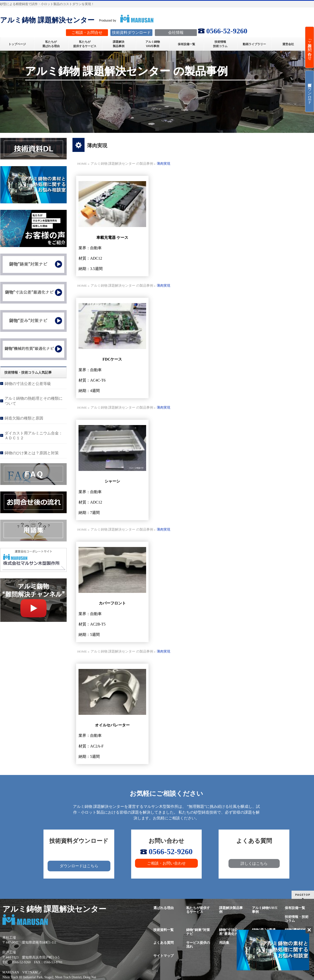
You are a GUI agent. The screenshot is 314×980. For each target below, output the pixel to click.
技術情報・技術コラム (297, 919)
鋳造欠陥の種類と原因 (24, 418)
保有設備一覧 (295, 908)
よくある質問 (164, 943)
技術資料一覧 (164, 930)
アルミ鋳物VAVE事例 (265, 910)
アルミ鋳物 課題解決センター (47, 20)
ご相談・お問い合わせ (166, 863)
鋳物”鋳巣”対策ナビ (198, 932)
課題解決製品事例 (231, 910)
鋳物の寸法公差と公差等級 (28, 384)
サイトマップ (164, 956)
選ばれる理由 (164, 908)
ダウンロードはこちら (79, 866)
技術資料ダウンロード (310, 91)
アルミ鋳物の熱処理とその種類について (34, 401)
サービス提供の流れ (198, 945)
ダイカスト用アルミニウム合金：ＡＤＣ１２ (34, 436)
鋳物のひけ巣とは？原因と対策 (32, 453)
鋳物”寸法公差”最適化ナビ (230, 932)
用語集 (224, 943)
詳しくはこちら (254, 863)
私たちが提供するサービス (198, 910)
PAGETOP (303, 895)
